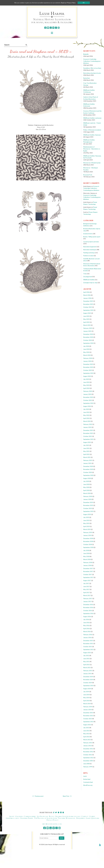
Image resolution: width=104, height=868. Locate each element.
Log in (85, 776)
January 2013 (87, 746)
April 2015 (86, 665)
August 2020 (87, 478)
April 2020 (86, 490)
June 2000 (86, 764)
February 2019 (88, 532)
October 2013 (88, 719)
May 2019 (86, 523)
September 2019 (88, 511)
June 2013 (86, 731)
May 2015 (86, 662)
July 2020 (86, 481)
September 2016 (88, 613)
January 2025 (87, 331)
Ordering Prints (26, 818)
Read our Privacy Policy (68, 3)
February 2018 (88, 562)
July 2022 (86, 409)
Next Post (67, 796)
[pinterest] (56, 28)
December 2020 (88, 466)
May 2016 (86, 625)
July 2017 (86, 583)
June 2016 (86, 623)
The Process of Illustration (45, 818)
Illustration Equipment (90, 247)
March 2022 (87, 421)
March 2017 (87, 595)
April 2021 (86, 454)
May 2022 (86, 415)
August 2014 (87, 689)
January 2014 (87, 710)
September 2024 (88, 343)
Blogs (51, 816)
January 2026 (87, 298)
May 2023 (86, 385)
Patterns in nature (89, 256)
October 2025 (88, 307)
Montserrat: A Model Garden (92, 163)
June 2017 (86, 587)
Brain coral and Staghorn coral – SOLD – (41, 51)
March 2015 (87, 668)
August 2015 (87, 653)
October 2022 (88, 400)
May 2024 (86, 352)
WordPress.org (88, 785)
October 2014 (88, 683)
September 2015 (88, 650)
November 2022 (88, 397)
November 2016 (88, 607)
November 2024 (88, 337)
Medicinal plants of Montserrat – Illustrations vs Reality (92, 149)
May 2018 (86, 556)
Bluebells (86, 54)
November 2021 (88, 433)
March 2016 (87, 632)
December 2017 (88, 568)
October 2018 (88, 544)
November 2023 (88, 367)
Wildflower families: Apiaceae (92, 135)
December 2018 (88, 538)
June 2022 (86, 412)
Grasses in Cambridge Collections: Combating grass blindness (92, 61)
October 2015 (88, 647)
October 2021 (88, 436)
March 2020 (87, 493)
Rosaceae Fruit (88, 175)
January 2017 (87, 601)
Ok (84, 3)
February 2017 (88, 599)
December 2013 (88, 713)
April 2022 (86, 418)
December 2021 (88, 430)
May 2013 (86, 734)
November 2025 (88, 304)
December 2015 (88, 641)
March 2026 (87, 295)
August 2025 (87, 313)
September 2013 (88, 722)
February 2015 (88, 671)
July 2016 (86, 619)
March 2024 (87, 355)
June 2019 (86, 520)
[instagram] (59, 28)
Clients (92, 816)
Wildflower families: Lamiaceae (92, 118)
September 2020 (88, 475)
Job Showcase (42, 816)
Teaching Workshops (66, 818)
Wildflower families (89, 280)
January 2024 (87, 361)
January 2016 (87, 638)
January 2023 (87, 394)
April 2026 (86, 292)
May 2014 (86, 698)
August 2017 (87, 580)
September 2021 (88, 439)
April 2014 (86, 701)
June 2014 (86, 695)
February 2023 (88, 391)
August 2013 (87, 725)
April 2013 (86, 737)
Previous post (38, 796)
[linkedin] (51, 28)
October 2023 (88, 370)
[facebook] (45, 28)
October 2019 (88, 508)
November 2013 (88, 716)
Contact (85, 816)
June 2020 (86, 484)
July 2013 (86, 728)
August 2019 (87, 514)
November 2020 (88, 469)
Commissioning (30, 816)
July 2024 (86, 346)
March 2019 (87, 529)
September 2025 (88, 310)
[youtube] (48, 28)
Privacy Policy (52, 820)
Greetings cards (12, 818)
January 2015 (87, 674)
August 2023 (87, 376)
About (12, 816)
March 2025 (87, 325)
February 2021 (88, 460)
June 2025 (86, 316)
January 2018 (87, 565)
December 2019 (88, 502)
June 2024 (86, 349)
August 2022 (87, 406)
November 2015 (88, 644)
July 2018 (86, 550)
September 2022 (88, 403)
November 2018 (88, 541)
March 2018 (87, 559)
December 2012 (88, 749)
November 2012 (88, 752)
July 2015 (86, 656)
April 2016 (86, 629)
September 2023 (88, 373)
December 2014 (88, 677)
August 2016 (87, 617)
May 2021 (86, 451)
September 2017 (88, 577)
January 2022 (87, 427)
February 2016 (88, 635)
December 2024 (88, 334)
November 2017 (88, 571)
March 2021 (87, 457)
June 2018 (86, 553)
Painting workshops (89, 253)
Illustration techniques (90, 250)
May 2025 (86, 319)
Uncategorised (88, 277)
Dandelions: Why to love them (92, 68)
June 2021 (86, 448)
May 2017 (86, 589)
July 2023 (86, 379)
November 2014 (88, 680)
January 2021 (87, 463)
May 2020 (86, 487)
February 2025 (88, 328)
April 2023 (86, 388)
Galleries (19, 816)
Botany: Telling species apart (92, 237)
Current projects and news (91, 242)
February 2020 (88, 496)
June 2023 (86, 382)
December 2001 (88, 761)
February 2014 (88, 707)
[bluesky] (53, 28)
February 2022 (88, 424)
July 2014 (86, 692)
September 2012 (88, 758)
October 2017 (88, 574)
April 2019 (86, 526)
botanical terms (88, 234)
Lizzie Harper (52, 13)
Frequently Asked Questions (88, 818)
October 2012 (88, 755)
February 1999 (88, 767)
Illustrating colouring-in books (92, 73)
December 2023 (88, 364)
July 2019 (86, 517)
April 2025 (86, 322)
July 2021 (86, 445)
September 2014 (88, 686)
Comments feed (88, 782)
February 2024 (88, 358)
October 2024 (88, 340)
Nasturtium (87, 78)
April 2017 (86, 593)
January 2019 (87, 535)
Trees (85, 274)
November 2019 (88, 505)
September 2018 (88, 547)
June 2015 (86, 659)
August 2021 (87, 442)
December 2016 (88, 605)
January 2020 (87, 499)
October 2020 (88, 472)
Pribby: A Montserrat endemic (92, 130)
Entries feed (87, 779)
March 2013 (87, 740)
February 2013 (88, 743)
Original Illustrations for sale (68, 816)
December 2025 (88, 301)
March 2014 (87, 704)
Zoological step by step (90, 283)
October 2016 (88, 611)
